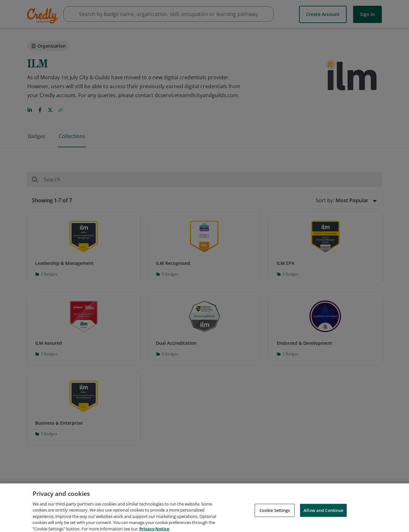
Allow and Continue (323, 515)
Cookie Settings (275, 515)
